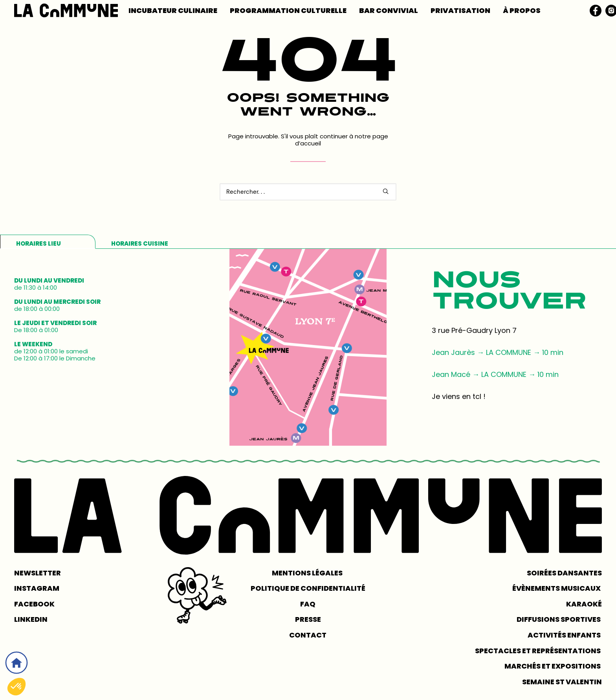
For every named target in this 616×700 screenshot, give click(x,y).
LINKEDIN (31, 619)
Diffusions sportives (559, 619)
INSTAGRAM (37, 588)
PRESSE (308, 619)
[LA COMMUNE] (66, 10)
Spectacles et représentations (538, 651)
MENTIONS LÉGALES (308, 573)
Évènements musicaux (557, 588)
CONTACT (308, 635)
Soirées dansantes (564, 573)
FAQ (308, 604)
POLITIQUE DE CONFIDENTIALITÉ (308, 588)
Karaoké (584, 604)
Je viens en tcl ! (459, 396)
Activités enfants (565, 635)
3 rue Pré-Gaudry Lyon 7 (474, 330)
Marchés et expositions (553, 666)
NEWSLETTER (38, 573)
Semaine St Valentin (562, 682)
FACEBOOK (34, 604)
